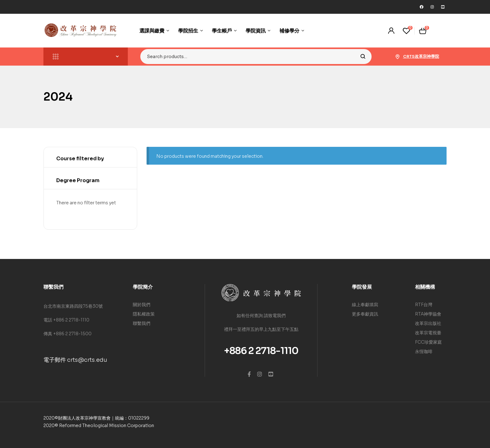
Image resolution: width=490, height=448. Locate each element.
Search (363, 57)
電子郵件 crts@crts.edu (75, 360)
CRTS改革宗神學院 (421, 56)
